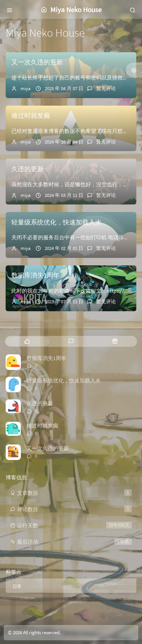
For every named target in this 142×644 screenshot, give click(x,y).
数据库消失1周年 (35, 275)
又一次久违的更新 (37, 62)
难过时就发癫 (31, 115)
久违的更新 (27, 169)
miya (26, 88)
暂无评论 (106, 88)
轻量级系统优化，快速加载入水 (56, 222)
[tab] (27, 341)
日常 (17, 586)
